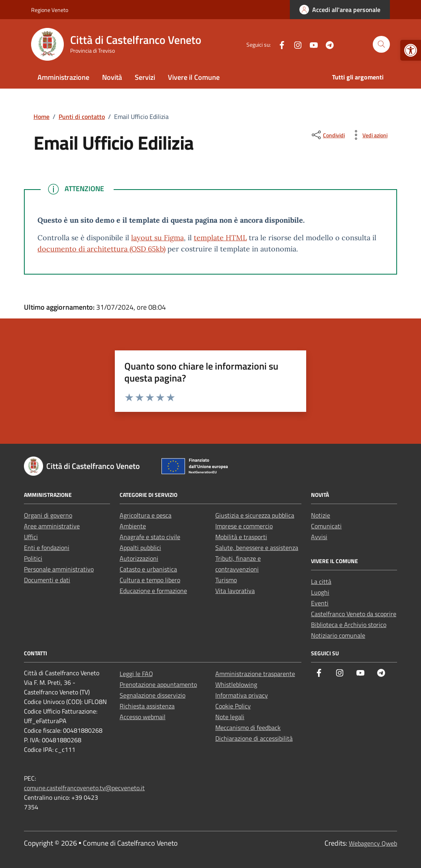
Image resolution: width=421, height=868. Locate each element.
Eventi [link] (320, 603)
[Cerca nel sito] (381, 44)
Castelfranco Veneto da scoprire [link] (354, 614)
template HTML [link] (220, 238)
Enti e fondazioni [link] (47, 548)
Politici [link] (33, 558)
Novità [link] (112, 77)
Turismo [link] (226, 580)
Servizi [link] (145, 77)
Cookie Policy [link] (233, 706)
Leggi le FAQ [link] (136, 674)
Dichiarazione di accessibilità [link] (254, 738)
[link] (411, 50)
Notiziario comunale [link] (338, 635)
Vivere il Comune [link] (194, 77)
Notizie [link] (321, 515)
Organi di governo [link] (48, 515)
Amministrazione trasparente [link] (255, 674)
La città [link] (321, 581)
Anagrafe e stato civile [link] (150, 537)
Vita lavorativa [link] (235, 591)
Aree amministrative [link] (52, 526)
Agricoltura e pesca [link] (146, 515)
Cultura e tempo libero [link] (150, 580)
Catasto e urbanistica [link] (148, 569)
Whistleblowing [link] (236, 684)
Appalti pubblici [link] (140, 548)
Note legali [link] (230, 717)
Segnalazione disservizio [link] (152, 695)
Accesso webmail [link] (143, 717)
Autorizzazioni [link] (139, 558)
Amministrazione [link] (63, 77)
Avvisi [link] (319, 537)
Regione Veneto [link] (50, 10)
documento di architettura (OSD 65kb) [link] (101, 249)
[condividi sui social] (328, 135)
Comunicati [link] (326, 526)
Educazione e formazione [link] (153, 591)
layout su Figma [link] (157, 238)
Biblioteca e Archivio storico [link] (349, 625)
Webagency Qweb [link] (373, 843)
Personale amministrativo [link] (59, 569)
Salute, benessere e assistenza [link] (257, 548)
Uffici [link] (31, 537)
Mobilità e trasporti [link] (241, 537)
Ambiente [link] (133, 526)
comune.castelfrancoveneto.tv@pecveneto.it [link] (84, 788)
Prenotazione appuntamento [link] (158, 684)
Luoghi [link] (320, 592)
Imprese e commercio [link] (244, 526)
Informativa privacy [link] (242, 695)
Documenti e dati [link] (47, 580)
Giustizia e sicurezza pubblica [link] (255, 515)
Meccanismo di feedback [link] (248, 728)
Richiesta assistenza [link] (147, 706)
